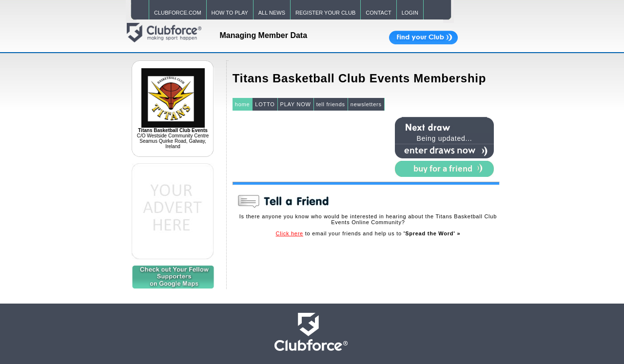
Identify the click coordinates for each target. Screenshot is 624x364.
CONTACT (378, 13)
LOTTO (265, 104)
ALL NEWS (272, 13)
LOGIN (410, 13)
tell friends (331, 104)
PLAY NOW (296, 104)
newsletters (366, 104)
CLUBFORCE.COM (178, 13)
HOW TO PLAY (230, 13)
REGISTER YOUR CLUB (325, 13)
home (243, 104)
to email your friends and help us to (368, 233)
